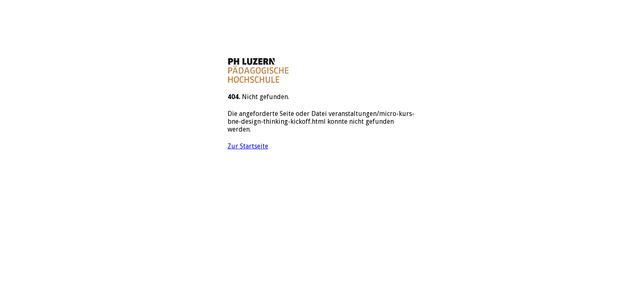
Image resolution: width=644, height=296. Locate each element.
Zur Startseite (248, 146)
